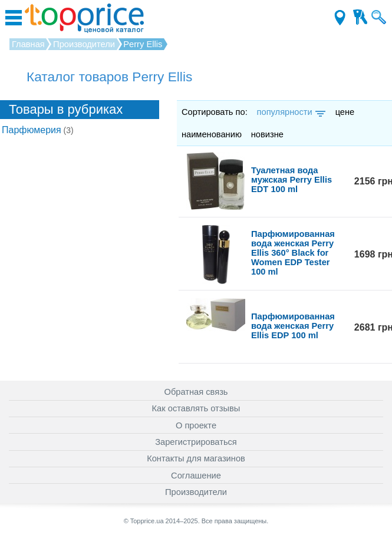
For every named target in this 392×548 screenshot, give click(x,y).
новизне (267, 134)
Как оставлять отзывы (196, 408)
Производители (196, 492)
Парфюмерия (38, 130)
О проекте (196, 425)
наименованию (212, 134)
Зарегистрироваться (196, 442)
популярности (290, 112)
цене (345, 112)
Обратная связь (196, 392)
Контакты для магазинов (196, 458)
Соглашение (196, 476)
